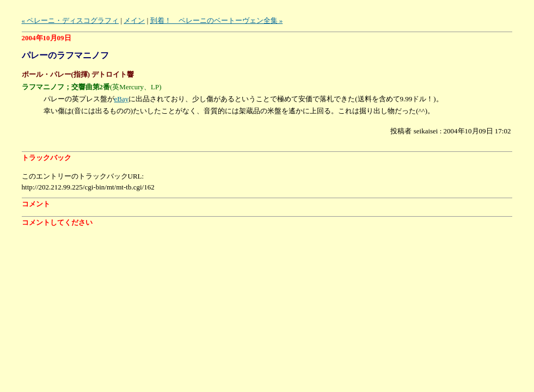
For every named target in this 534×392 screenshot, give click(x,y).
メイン (134, 20)
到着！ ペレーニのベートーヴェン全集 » (217, 20)
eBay (122, 99)
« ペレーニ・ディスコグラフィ (70, 20)
